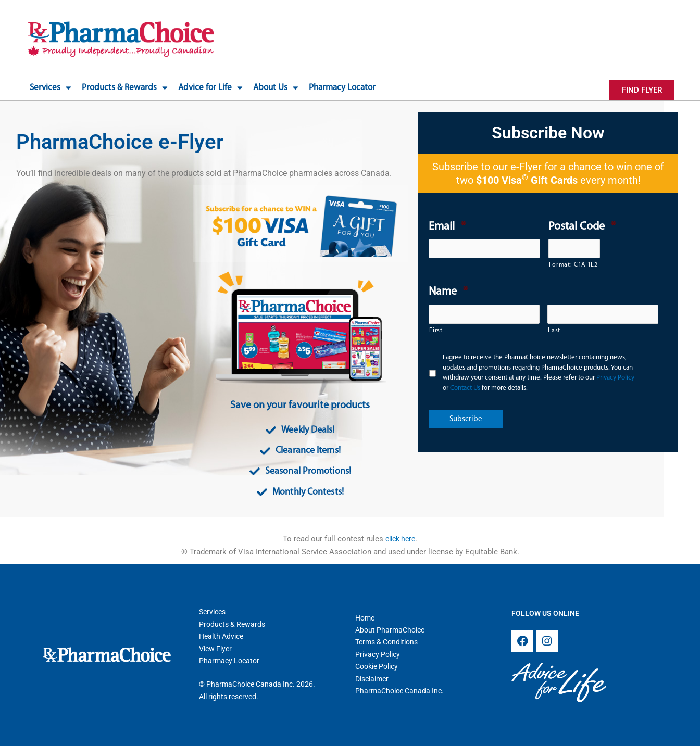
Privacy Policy (615, 378)
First (436, 331)
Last (554, 331)
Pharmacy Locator (342, 88)
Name (448, 292)
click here (400, 539)
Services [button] (51, 88)
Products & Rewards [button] (125, 88)
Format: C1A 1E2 (573, 265)
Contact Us (465, 388)
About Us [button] (276, 88)
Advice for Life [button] (210, 88)
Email (447, 227)
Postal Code (582, 227)
